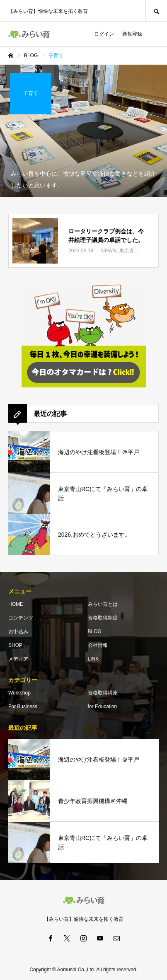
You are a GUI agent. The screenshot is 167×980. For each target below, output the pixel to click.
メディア (18, 659)
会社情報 (98, 645)
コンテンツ (21, 618)
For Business (23, 707)
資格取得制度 (103, 618)
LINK (93, 659)
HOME (16, 604)
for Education (103, 707)
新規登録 (132, 34)
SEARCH (156, 11)
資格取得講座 (103, 693)
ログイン (104, 34)
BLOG (95, 632)
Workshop (19, 693)
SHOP (15, 645)
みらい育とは (103, 604)
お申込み (18, 632)
